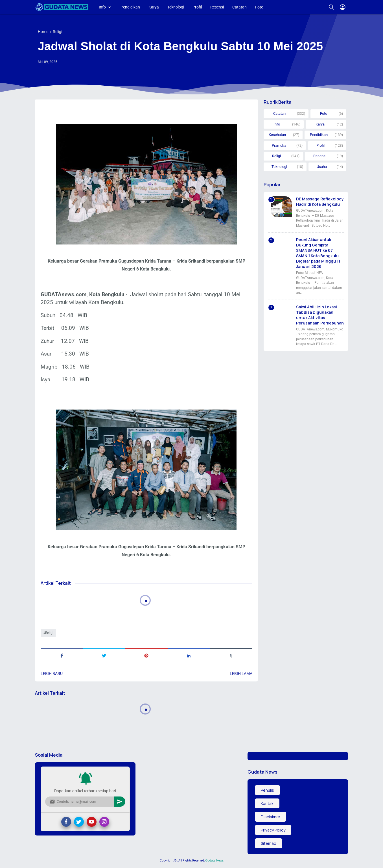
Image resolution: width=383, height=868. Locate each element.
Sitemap (269, 843)
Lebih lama (241, 674)
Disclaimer (271, 817)
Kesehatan (277, 135)
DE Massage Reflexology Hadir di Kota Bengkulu (320, 202)
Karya (154, 7)
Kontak (267, 803)
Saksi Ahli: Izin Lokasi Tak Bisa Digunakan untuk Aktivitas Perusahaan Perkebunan (320, 315)
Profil (197, 7)
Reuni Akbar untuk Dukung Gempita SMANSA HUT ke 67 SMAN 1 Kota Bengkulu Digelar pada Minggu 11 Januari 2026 (318, 253)
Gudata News (215, 860)
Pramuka (279, 145)
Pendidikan (130, 7)
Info (102, 7)
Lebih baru (52, 674)
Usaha (322, 167)
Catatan (239, 7)
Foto (259, 7)
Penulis (267, 790)
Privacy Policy (273, 830)
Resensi (217, 7)
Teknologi (176, 7)
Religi (49, 633)
